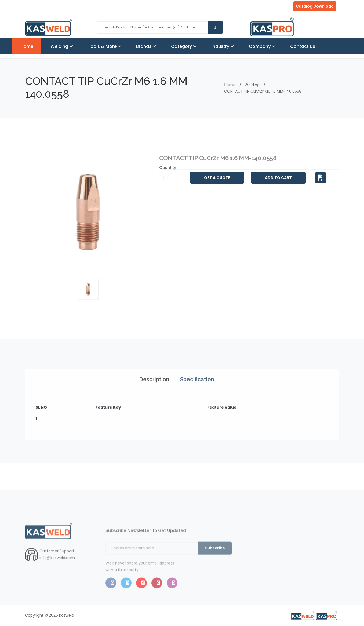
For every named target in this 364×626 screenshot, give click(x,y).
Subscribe (215, 563)
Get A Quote (217, 178)
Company (260, 46)
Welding (60, 46)
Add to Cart (278, 178)
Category (182, 46)
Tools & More (103, 46)
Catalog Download (315, 6)
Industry (221, 46)
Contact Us (303, 46)
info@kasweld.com (57, 568)
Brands (144, 46)
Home (27, 46)
